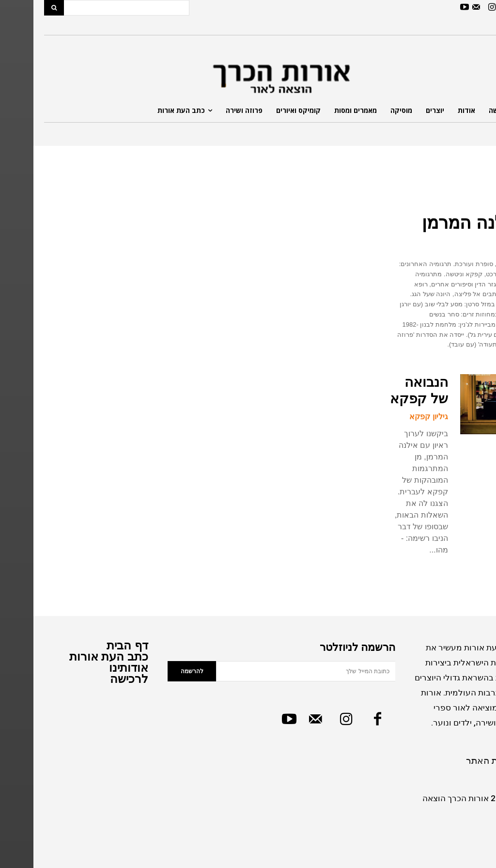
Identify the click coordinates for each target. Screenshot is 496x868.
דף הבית (94, 645)
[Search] (21, 8)
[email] (272, 671)
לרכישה (96, 678)
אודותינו (95, 667)
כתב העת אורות (75, 656)
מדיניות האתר (459, 760)
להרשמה (159, 671)
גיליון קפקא (395, 416)
